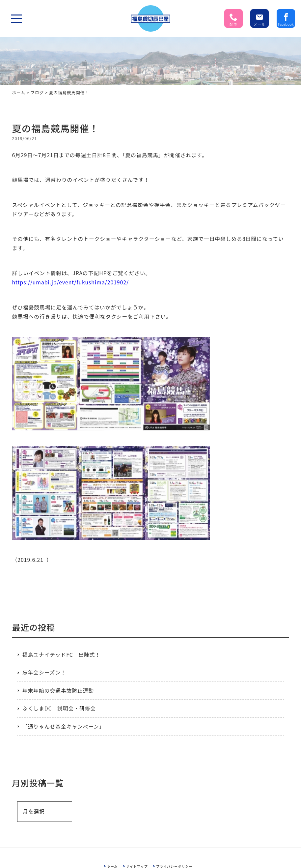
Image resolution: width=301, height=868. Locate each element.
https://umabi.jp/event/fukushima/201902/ (71, 282)
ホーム (19, 92)
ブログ (37, 92)
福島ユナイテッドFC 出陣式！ (61, 655)
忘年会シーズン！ (44, 672)
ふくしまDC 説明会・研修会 (59, 708)
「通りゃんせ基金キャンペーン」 (64, 726)
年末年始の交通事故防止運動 (58, 691)
